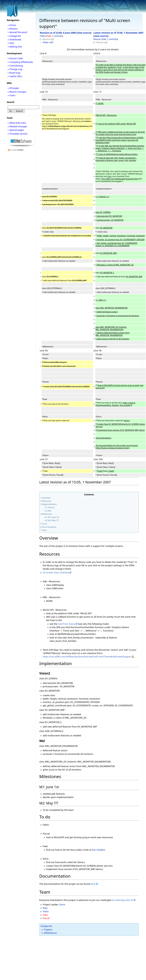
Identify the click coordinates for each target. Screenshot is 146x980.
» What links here (17, 123)
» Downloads (14, 39)
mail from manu (67, 624)
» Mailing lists (15, 47)
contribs (58, 36)
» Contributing (15, 66)
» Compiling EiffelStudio (20, 62)
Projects (48, 930)
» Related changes (17, 126)
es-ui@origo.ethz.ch (123, 900)
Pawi (45, 915)
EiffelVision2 (50, 933)
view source (84, 33)
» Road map (14, 73)
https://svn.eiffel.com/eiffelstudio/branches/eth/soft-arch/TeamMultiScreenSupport (87, 657)
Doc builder (98, 850)
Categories (46, 926)
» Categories (14, 36)
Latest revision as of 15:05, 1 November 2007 (119, 33)
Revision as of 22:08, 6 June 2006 (58, 33)
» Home (12, 25)
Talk (49, 36)
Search (11, 102)
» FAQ (11, 43)
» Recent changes (17, 92)
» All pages (13, 88)
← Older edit (47, 42)
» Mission (13, 29)
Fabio (43, 36)
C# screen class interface (56, 572)
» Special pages (16, 130)
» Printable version (18, 134)
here (93, 884)
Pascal (46, 918)
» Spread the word (17, 32)
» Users (12, 95)
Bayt (45, 908)
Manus (97, 39)
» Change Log (15, 69)
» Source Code (15, 58)
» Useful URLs (15, 76)
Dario (62, 904)
